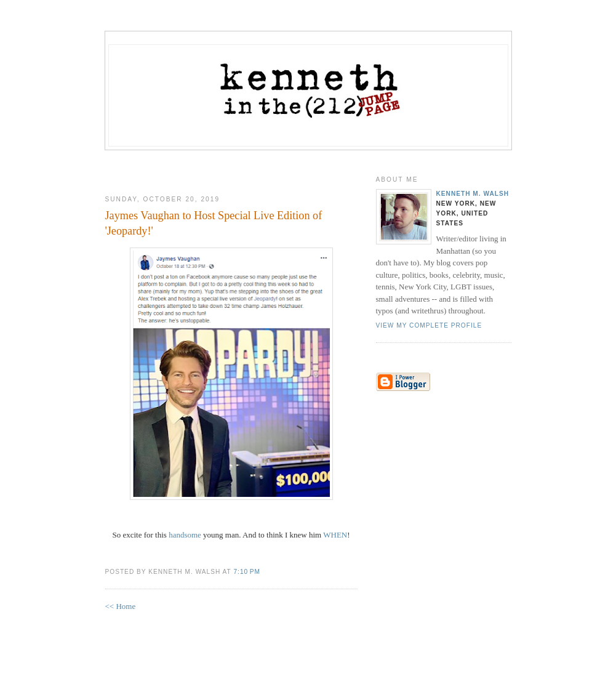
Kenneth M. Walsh (473, 194)
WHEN (335, 535)
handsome (185, 535)
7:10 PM (246, 572)
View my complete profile (429, 325)
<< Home (121, 606)
